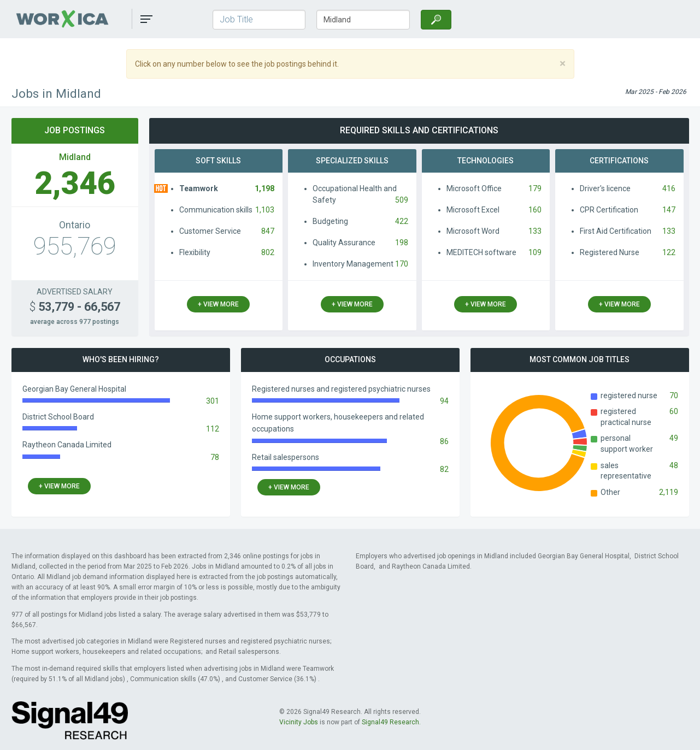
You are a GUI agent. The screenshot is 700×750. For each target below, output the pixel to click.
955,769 (75, 246)
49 (674, 438)
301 (213, 401)
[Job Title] (259, 20)
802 (268, 252)
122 (669, 252)
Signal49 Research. (391, 722)
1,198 (264, 188)
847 (268, 231)
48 (674, 465)
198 (402, 243)
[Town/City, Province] (363, 20)
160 (535, 210)
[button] (146, 19)
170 (402, 264)
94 (444, 401)
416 (669, 188)
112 (213, 429)
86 (444, 441)
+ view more (218, 304)
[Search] (436, 20)
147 (669, 210)
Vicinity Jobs (299, 722)
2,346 (75, 184)
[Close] (563, 64)
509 (402, 200)
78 (215, 457)
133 (535, 231)
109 (535, 252)
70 (674, 395)
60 (674, 411)
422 (402, 221)
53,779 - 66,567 (75, 307)
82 (444, 469)
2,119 (669, 492)
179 (535, 188)
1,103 (265, 210)
